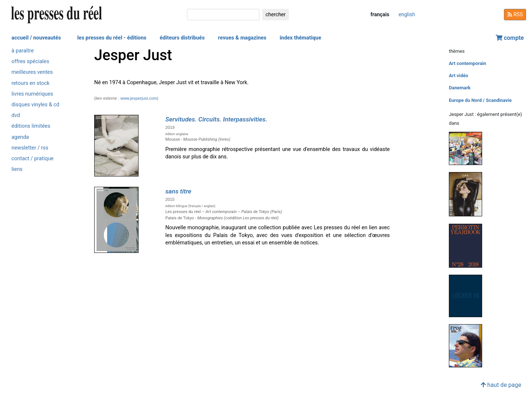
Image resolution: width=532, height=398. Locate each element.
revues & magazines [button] (242, 38)
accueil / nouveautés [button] (36, 38)
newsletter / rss (30, 148)
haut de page (501, 385)
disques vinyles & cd (35, 105)
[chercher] (223, 15)
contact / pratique (33, 159)
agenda (20, 137)
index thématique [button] (301, 38)
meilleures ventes (32, 72)
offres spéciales (30, 61)
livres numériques (32, 94)
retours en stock (30, 83)
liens (17, 169)
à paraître (23, 51)
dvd (16, 115)
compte (510, 38)
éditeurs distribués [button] (182, 38)
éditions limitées (31, 126)
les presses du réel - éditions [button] (112, 38)
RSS (515, 14)
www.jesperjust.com (139, 98)
